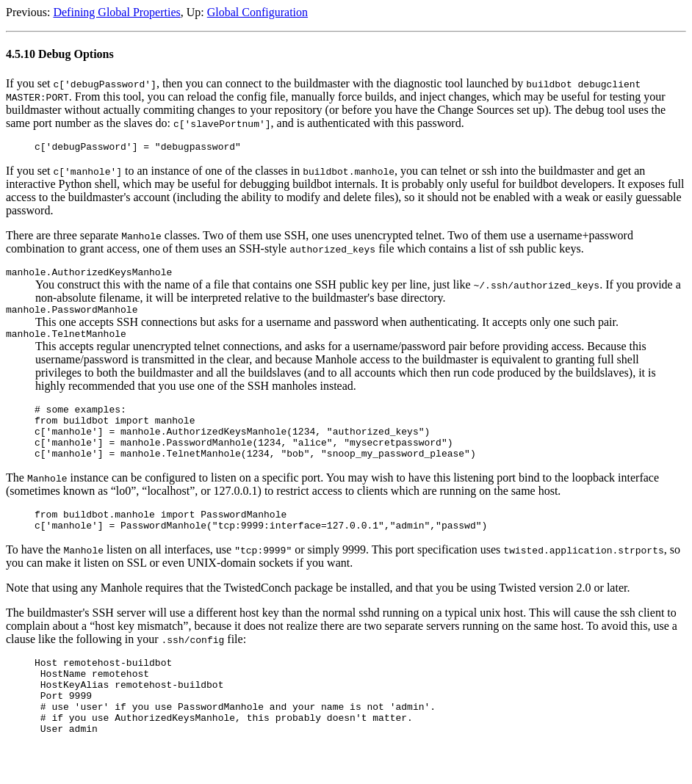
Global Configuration (257, 12)
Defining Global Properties (116, 12)
